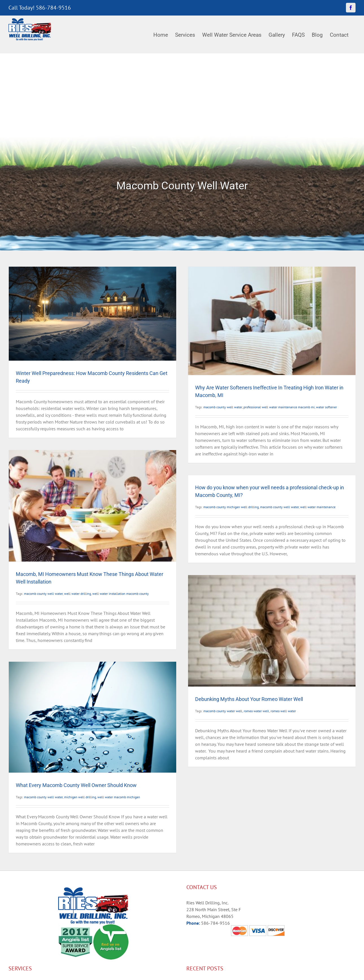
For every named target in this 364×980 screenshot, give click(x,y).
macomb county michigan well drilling (231, 507)
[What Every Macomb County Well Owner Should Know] (92, 717)
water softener (326, 407)
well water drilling (78, 594)
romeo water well (256, 711)
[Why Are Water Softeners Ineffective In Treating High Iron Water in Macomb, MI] (272, 321)
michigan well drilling (80, 797)
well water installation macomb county (121, 594)
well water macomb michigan (119, 797)
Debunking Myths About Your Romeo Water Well (249, 699)
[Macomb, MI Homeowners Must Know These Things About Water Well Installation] (92, 506)
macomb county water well (223, 711)
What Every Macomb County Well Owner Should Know (76, 785)
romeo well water (283, 711)
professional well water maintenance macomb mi (279, 407)
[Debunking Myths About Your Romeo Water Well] (272, 631)
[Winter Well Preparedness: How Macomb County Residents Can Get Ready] (92, 314)
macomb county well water (223, 407)
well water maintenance (318, 507)
